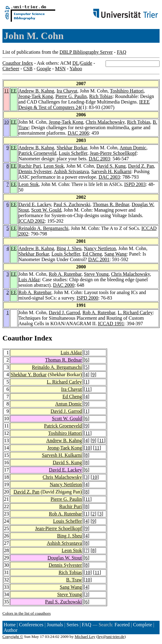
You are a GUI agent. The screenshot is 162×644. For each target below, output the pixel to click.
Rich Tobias (101, 96)
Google (44, 69)
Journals (55, 625)
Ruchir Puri (30, 166)
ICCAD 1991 (111, 324)
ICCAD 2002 (32, 221)
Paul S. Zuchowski (72, 204)
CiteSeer (11, 69)
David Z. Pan (141, 166)
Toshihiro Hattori (127, 91)
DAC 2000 (64, 285)
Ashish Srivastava (71, 171)
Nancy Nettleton (100, 248)
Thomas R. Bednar (111, 204)
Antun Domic (133, 148)
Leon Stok (54, 166)
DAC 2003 (99, 159)
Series (72, 625)
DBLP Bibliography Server (86, 52)
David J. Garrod (65, 313)
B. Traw (74, 580)
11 (7, 91)
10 (6, 122)
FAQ (122, 52)
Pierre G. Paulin (71, 96)
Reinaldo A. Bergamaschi (44, 228)
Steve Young (96, 274)
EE (14, 91)
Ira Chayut (67, 91)
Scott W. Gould (46, 210)
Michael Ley (85, 637)
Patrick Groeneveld (38, 153)
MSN (60, 69)
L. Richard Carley (135, 313)
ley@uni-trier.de (111, 637)
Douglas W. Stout (65, 558)
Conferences (31, 625)
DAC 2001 (99, 259)
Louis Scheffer (73, 153)
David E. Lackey (35, 204)
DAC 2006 (78, 133)
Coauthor (17, 338)
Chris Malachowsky (105, 122)
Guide (86, 63)
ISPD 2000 (87, 298)
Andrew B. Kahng (36, 91)
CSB (28, 69)
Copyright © (13, 637)
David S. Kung (111, 166)
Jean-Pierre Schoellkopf (113, 153)
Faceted (122, 625)
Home (10, 625)
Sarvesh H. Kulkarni (111, 171)
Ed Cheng (92, 254)
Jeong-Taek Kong (36, 96)
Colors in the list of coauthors (27, 613)
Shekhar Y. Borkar (29, 375)
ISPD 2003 (135, 184)
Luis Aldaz (29, 280)
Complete (142, 625)
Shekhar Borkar (72, 148)
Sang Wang (115, 254)
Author (11, 630)
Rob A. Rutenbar (65, 274)
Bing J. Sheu (69, 248)
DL (76, 63)
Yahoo (76, 69)
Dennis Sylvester (35, 171)
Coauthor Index (18, 63)
